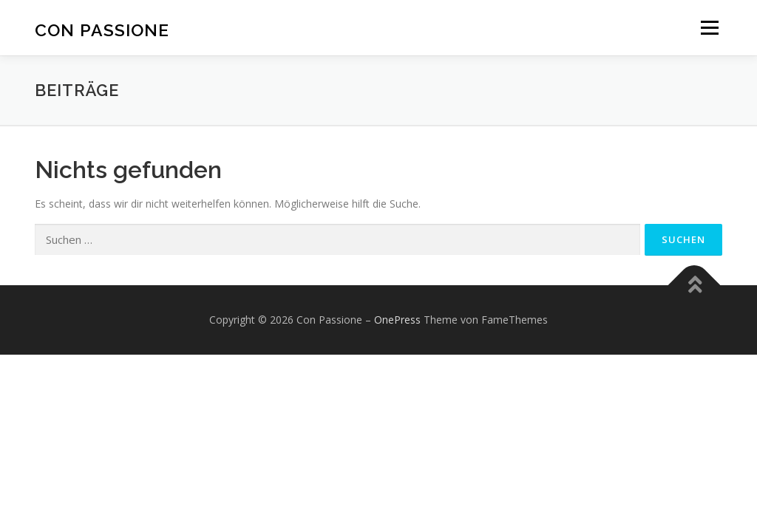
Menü (709, 28)
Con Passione (102, 30)
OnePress (397, 320)
